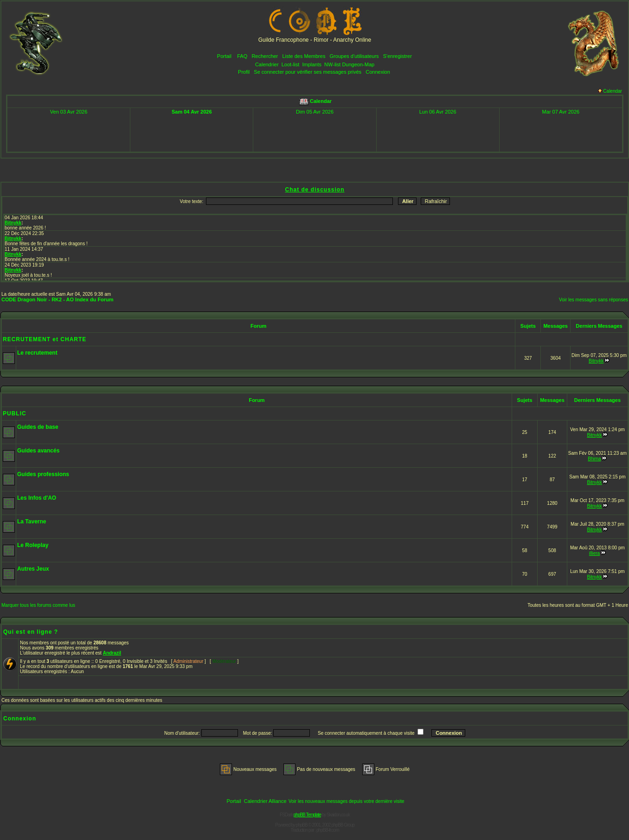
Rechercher (265, 56)
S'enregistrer (398, 56)
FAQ (242, 56)
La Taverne (32, 522)
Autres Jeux (33, 569)
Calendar (610, 91)
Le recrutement (37, 353)
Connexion (378, 72)
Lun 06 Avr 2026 (438, 112)
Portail (224, 56)
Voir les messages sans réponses (594, 300)
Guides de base (38, 427)
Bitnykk (596, 361)
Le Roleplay (33, 545)
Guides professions (43, 474)
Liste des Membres (304, 56)
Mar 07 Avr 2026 (561, 112)
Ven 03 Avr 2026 (69, 112)
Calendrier (267, 64)
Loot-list (291, 64)
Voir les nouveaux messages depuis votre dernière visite (347, 801)
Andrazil (112, 653)
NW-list (332, 64)
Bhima (594, 459)
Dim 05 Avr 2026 (315, 112)
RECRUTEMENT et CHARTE (45, 339)
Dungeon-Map (358, 64)
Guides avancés (38, 451)
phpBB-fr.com (328, 830)
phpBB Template (307, 815)
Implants (312, 64)
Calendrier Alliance (265, 801)
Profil (244, 72)
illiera (594, 553)
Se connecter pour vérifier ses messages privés (308, 72)
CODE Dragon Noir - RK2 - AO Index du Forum (58, 299)
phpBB (302, 825)
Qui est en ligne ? (31, 632)
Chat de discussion (314, 190)
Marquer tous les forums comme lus (38, 605)
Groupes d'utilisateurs (354, 56)
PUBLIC (15, 414)
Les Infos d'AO (37, 498)
